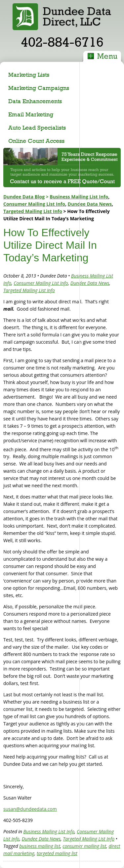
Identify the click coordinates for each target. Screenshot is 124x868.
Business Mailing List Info (79, 197)
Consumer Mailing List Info (34, 204)
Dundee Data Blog (24, 197)
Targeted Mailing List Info (33, 211)
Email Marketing (31, 114)
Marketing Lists (29, 75)
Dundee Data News (90, 204)
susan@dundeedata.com (30, 809)
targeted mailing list (57, 853)
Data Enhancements (35, 101)
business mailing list (40, 846)
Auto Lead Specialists (37, 128)
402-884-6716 (62, 42)
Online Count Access (36, 141)
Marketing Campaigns (39, 88)
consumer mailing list (84, 846)
